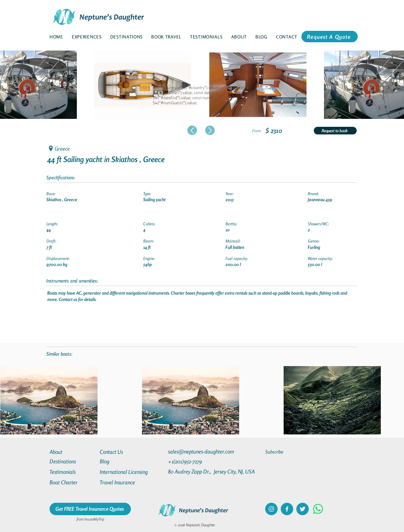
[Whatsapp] (318, 509)
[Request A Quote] (330, 37)
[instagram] (271, 509)
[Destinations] (72, 461)
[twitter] (303, 509)
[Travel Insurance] (123, 482)
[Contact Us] (123, 452)
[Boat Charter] (72, 482)
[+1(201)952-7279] (197, 461)
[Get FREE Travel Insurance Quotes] (90, 509)
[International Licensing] (128, 472)
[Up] (192, 130)
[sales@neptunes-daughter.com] (202, 451)
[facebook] (287, 509)
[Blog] (123, 461)
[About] (72, 452)
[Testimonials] (72, 472)
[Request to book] (335, 131)
